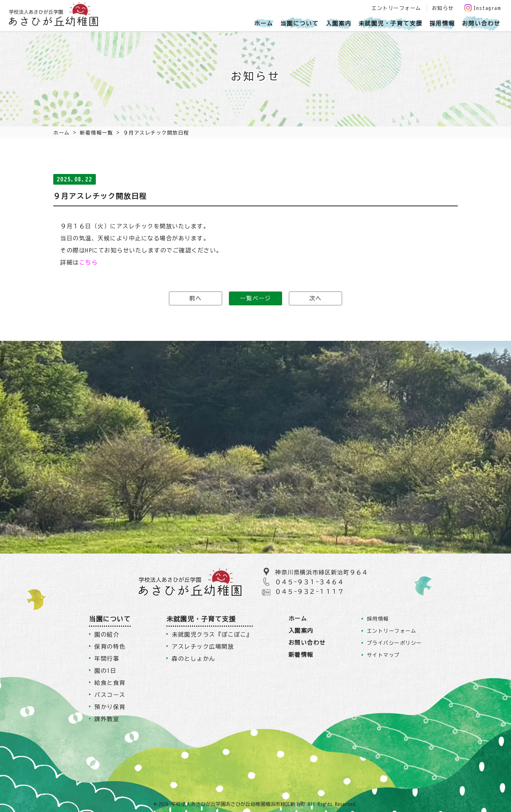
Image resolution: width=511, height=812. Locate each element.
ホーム (264, 23)
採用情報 (442, 23)
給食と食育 (110, 683)
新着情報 (301, 655)
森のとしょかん (194, 659)
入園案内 (339, 23)
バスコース (110, 695)
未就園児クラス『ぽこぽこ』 (212, 634)
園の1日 (105, 671)
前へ (195, 298)
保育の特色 (110, 647)
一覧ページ (255, 298)
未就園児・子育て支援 (390, 23)
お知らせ (443, 8)
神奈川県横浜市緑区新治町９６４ (322, 572)
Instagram (483, 8)
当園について (300, 23)
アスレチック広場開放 (203, 647)
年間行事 (107, 659)
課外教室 (107, 719)
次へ (316, 298)
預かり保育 (110, 707)
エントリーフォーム (396, 8)
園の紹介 (107, 634)
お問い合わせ (481, 23)
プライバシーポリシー (394, 643)
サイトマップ (383, 655)
